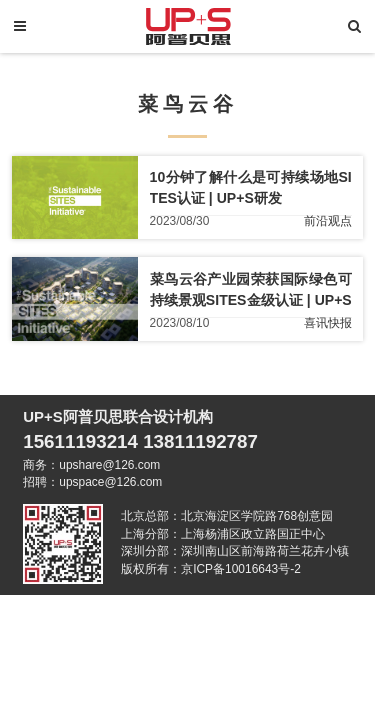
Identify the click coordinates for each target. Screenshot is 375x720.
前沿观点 (328, 222)
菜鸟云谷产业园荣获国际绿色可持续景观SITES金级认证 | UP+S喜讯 (251, 300)
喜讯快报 (328, 324)
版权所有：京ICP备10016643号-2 (211, 569)
